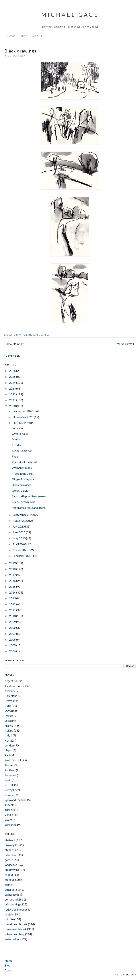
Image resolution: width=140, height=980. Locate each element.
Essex (8, 721)
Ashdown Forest (15, 686)
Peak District (13, 760)
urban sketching (15, 934)
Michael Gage (70, 15)
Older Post (126, 344)
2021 (13, 400)
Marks (16, 439)
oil (6, 885)
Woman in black (22, 468)
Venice (9, 815)
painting (10, 894)
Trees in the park (22, 474)
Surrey (45, 335)
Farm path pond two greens (29, 496)
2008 (13, 628)
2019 (13, 563)
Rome (8, 765)
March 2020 (21, 550)
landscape (33, 335)
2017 (13, 575)
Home (11, 36)
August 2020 (21, 521)
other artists (12, 889)
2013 (13, 598)
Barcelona (11, 696)
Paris (8, 755)
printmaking (12, 904)
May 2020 (19, 538)
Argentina (11, 681)
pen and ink (12, 899)
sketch (9, 914)
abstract (10, 840)
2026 (13, 371)
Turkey (9, 810)
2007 (13, 634)
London (9, 745)
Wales (8, 820)
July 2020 (19, 526)
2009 (13, 622)
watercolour (12, 939)
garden (9, 860)
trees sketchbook (16, 929)
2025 (13, 377)
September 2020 (23, 515)
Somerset (10, 775)
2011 (13, 610)
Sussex (9, 795)
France (9, 725)
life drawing (12, 870)
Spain (8, 780)
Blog (24, 36)
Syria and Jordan (15, 800)
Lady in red (19, 428)
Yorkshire (11, 825)
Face (15, 456)
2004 (13, 651)
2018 (13, 569)
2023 (13, 388)
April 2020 (20, 544)
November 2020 (23, 417)
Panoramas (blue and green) (29, 508)
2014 (13, 592)
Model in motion (22, 451)
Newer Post (15, 344)
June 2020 (19, 532)
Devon (9, 710)
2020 (13, 406)
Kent (8, 740)
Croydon (10, 701)
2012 (13, 604)
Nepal (8, 750)
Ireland (9, 730)
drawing (20, 335)
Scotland (10, 770)
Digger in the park (23, 479)
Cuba (8, 706)
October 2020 (22, 423)
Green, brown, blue (24, 502)
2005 (13, 645)
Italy (7, 735)
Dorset (9, 716)
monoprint (11, 879)
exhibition (11, 855)
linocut (9, 875)
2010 (13, 616)
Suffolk (9, 785)
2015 (13, 587)
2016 (13, 581)
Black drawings (22, 485)
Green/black (20, 490)
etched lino (11, 850)
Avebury (10, 691)
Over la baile (20, 434)
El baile (16, 445)
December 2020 (23, 411)
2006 (13, 639)
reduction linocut (15, 909)
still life (9, 919)
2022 (13, 394)
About (38, 36)
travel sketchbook (16, 924)
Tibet (8, 805)
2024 (13, 383)
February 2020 (22, 556)
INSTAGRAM (13, 356)
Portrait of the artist (24, 462)
